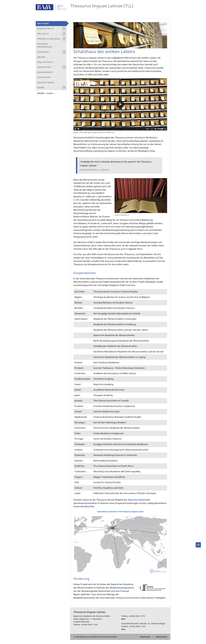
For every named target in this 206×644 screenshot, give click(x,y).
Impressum (145, 637)
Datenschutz (161, 637)
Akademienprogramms (122, 588)
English (50, 93)
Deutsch (41, 93)
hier (133, 285)
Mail (123, 619)
